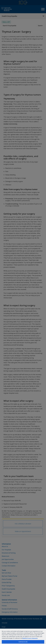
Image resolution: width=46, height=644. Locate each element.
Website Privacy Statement (30, 638)
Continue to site (23, 642)
